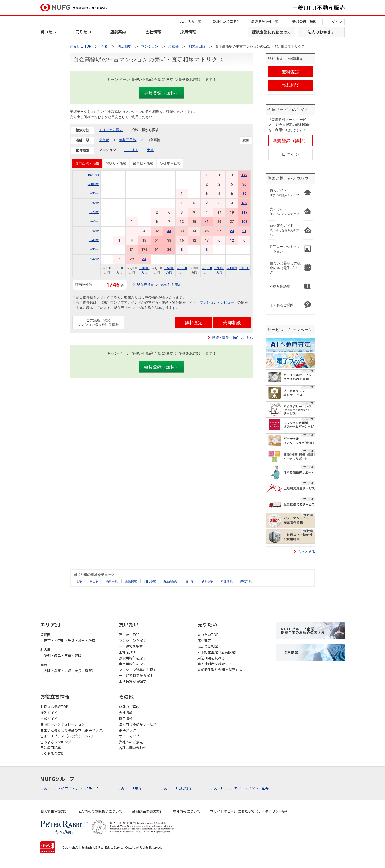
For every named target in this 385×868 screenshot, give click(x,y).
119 (244, 212)
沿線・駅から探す (145, 130)
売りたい (83, 32)
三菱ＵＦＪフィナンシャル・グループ (70, 788)
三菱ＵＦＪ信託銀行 (176, 788)
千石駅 (78, 581)
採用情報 (188, 32)
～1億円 (232, 268)
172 (244, 175)
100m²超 (93, 175)
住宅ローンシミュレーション (62, 724)
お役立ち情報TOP (54, 707)
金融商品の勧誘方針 (148, 811)
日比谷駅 (150, 581)
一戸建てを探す (131, 646)
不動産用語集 (51, 748)
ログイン (335, 22)
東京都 (104, 140)
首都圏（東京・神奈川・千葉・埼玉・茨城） (69, 637)
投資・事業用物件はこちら (233, 338)
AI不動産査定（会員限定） (218, 652)
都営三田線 (128, 140)
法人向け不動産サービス (138, 724)
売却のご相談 (208, 646)
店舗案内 (118, 32)
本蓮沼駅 (227, 581)
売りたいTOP (208, 635)
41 (207, 222)
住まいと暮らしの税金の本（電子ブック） (73, 730)
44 (169, 231)
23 (232, 231)
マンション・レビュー (217, 302)
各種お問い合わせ (133, 748)
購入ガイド (49, 713)
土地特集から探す (133, 681)
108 (244, 222)
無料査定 (204, 640)
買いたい (48, 32)
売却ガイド (49, 719)
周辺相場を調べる (211, 658)
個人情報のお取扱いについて (100, 811)
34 (144, 259)
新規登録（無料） (306, 22)
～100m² (93, 184)
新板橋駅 (207, 581)
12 (232, 240)
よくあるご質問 (52, 753)
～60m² (94, 221)
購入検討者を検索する (215, 664)
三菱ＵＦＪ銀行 (130, 788)
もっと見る (306, 552)
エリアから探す (111, 130)
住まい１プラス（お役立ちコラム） (68, 736)
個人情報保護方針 (54, 811)
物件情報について (187, 811)
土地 (150, 150)
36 (244, 184)
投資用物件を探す (133, 658)
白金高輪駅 (171, 581)
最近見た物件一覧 (265, 22)
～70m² (94, 212)
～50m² (94, 231)
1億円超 (244, 268)
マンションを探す (133, 640)
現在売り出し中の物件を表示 (159, 285)
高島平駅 (112, 581)
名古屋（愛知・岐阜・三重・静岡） (63, 652)
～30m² (94, 249)
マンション (107, 150)
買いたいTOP (129, 635)
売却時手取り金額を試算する (220, 670)
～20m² (94, 259)
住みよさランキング (56, 742)
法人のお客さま (321, 32)
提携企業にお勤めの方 (272, 32)
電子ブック (127, 730)
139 (244, 203)
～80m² (94, 203)
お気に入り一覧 (190, 22)
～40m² (94, 240)
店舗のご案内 (129, 707)
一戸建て (131, 150)
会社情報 (153, 32)
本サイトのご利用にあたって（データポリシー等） (250, 811)
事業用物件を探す (133, 664)
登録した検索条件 (226, 22)
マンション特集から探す (138, 670)
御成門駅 (246, 581)
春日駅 (190, 581)
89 (244, 194)
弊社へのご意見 (131, 742)
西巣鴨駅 (131, 581)
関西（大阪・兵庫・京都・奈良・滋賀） (68, 668)
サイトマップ (129, 736)
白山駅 (94, 581)
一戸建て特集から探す (136, 675)
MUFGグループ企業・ (303, 631)
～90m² (94, 193)
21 (244, 231)
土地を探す (127, 652)
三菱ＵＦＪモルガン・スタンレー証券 (240, 788)
